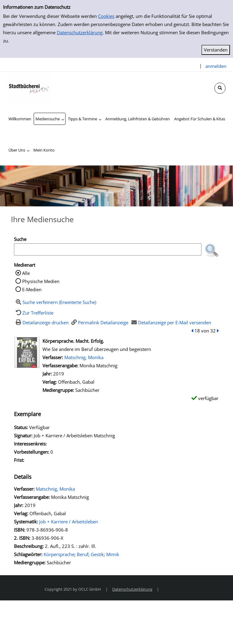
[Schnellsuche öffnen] (220, 88)
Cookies (106, 16)
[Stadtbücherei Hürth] (29, 87)
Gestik (97, 554)
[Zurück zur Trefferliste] (34, 313)
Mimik (113, 554)
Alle (26, 273)
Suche (20, 239)
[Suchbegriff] (108, 249)
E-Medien (32, 289)
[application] (50, 119)
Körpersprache (59, 554)
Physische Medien (41, 281)
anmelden (216, 66)
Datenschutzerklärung (80, 32)
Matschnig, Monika (84, 357)
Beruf (83, 554)
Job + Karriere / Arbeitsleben (69, 522)
